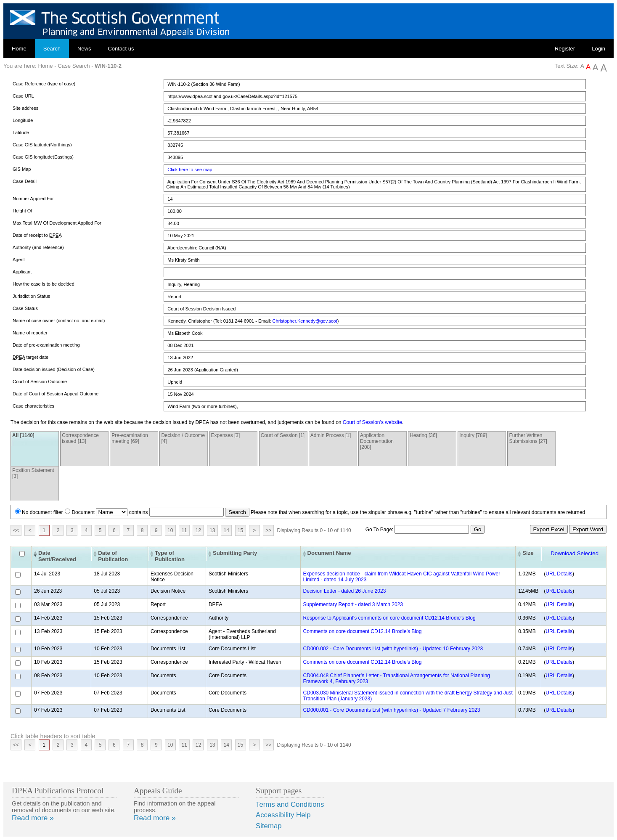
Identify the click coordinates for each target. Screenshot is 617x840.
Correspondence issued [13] (80, 438)
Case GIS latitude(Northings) (42, 145)
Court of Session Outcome (40, 382)
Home (19, 49)
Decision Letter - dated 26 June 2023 (345, 591)
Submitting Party (235, 553)
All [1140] (23, 435)
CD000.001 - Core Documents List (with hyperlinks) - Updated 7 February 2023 (392, 710)
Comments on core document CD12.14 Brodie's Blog (363, 631)
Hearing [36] (423, 435)
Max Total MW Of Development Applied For (57, 223)
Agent (19, 260)
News (84, 49)
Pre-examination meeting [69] (130, 438)
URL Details (559, 574)
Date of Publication (113, 556)
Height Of (22, 211)
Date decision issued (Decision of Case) (54, 369)
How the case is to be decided (44, 284)
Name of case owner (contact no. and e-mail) (59, 321)
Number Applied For (33, 199)
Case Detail (25, 181)
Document (83, 512)
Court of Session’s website (372, 422)
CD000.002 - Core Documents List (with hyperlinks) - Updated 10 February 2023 (393, 649)
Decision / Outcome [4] (183, 438)
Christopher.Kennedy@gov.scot (305, 321)
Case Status (25, 308)
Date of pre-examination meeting (46, 345)
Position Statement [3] (33, 473)
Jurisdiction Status (31, 296)
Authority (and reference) (38, 247)
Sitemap (269, 826)
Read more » (33, 818)
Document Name (329, 553)
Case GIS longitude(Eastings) (43, 157)
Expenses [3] (226, 435)
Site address (25, 108)
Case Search (74, 66)
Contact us (121, 49)
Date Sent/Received (57, 556)
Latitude (21, 132)
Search (52, 49)
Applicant (22, 272)
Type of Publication (170, 556)
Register (565, 49)
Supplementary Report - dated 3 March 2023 (353, 604)
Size (528, 553)
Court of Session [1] (283, 435)
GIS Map (22, 169)
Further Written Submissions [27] (528, 438)
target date (30, 357)
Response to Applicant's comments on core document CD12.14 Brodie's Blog (389, 618)
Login (598, 49)
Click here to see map (190, 170)
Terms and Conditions (290, 804)
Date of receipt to (37, 235)
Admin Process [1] (331, 435)
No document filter (42, 512)
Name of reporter (30, 333)
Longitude (23, 120)
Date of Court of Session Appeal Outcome (56, 394)
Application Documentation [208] (377, 441)
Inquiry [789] (473, 435)
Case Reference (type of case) (44, 84)
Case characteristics (33, 406)
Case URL (23, 96)
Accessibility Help (283, 815)
